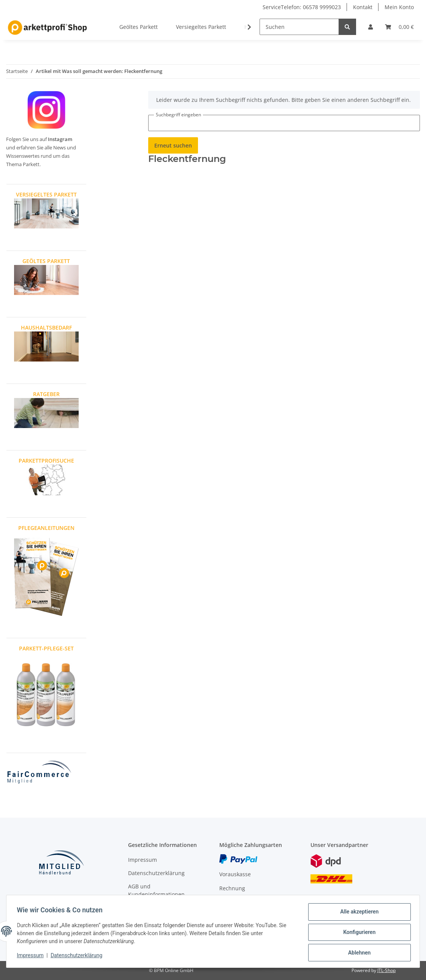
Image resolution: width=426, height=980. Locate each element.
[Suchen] (299, 27)
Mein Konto (399, 7)
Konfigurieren (357, 933)
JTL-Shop (386, 970)
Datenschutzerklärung (156, 873)
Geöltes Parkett (139, 27)
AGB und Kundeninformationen (156, 890)
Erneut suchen (173, 145)
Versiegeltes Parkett (201, 27)
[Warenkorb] (399, 27)
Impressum (143, 860)
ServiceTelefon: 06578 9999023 (302, 7)
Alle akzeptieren (357, 913)
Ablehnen (357, 953)
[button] (371, 27)
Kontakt (363, 7)
